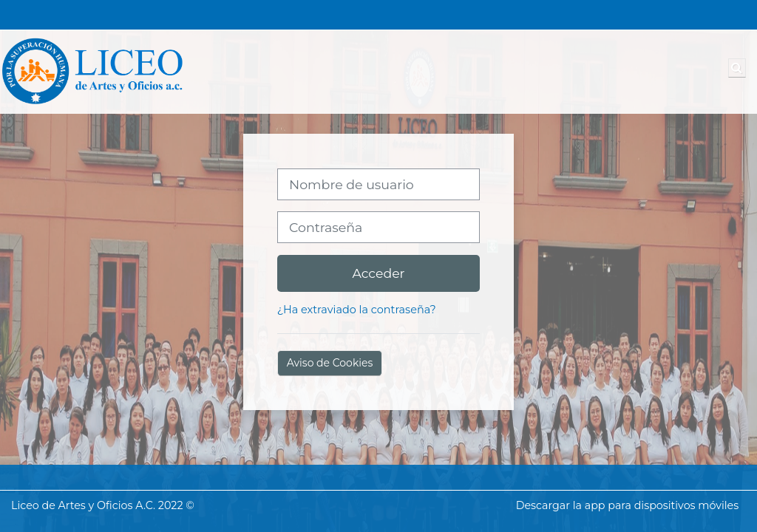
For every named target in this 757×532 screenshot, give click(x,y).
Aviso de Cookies (330, 363)
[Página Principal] (92, 71)
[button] (737, 68)
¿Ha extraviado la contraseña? (357, 310)
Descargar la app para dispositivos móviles (628, 505)
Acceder (378, 273)
